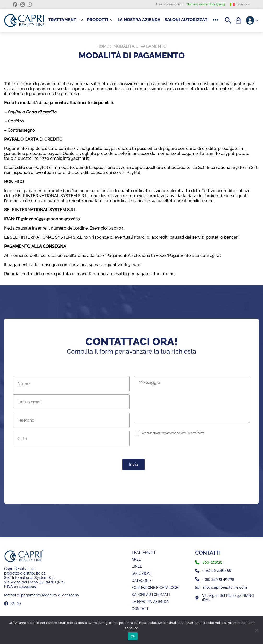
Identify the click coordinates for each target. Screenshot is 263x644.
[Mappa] (227, 598)
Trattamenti (144, 552)
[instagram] (22, 4)
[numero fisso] (227, 571)
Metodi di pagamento (23, 595)
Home (103, 46)
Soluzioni (142, 573)
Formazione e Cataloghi (156, 587)
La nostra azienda (139, 20)
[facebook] (15, 4)
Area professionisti (169, 4)
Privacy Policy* (196, 433)
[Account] (252, 20)
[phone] (227, 562)
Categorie (142, 580)
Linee (137, 566)
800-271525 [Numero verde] (206, 4)
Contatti (141, 609)
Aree (136, 559)
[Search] (228, 20)
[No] (256, 630)
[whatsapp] (30, 4)
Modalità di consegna (60, 595)
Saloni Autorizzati (187, 20)
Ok (133, 636)
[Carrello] (238, 20)
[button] (217, 20)
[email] (227, 587)
